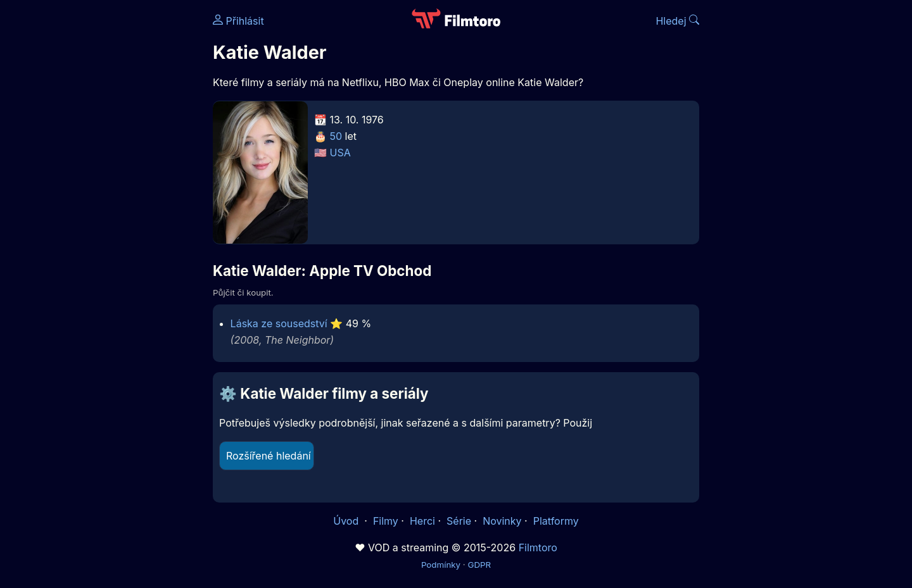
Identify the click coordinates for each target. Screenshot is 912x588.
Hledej (677, 21)
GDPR (479, 565)
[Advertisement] (121, 195)
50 (336, 136)
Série (459, 521)
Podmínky (441, 565)
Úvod (347, 521)
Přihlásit (238, 21)
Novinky (502, 521)
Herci (422, 521)
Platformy (556, 521)
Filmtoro (538, 547)
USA (340, 153)
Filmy (386, 521)
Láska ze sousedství (279, 323)
